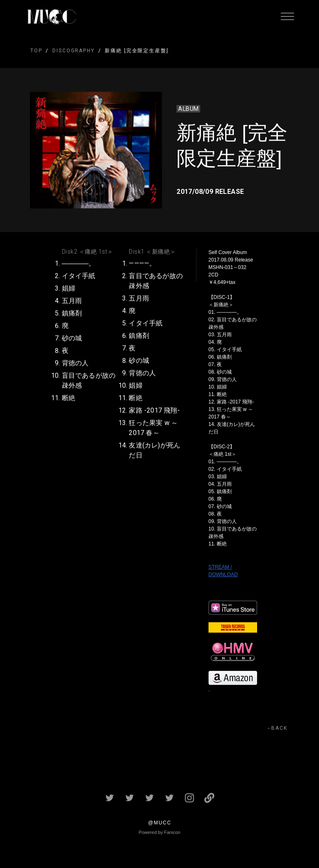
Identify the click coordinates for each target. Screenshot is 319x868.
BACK (279, 728)
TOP (36, 51)
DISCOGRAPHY (73, 51)
